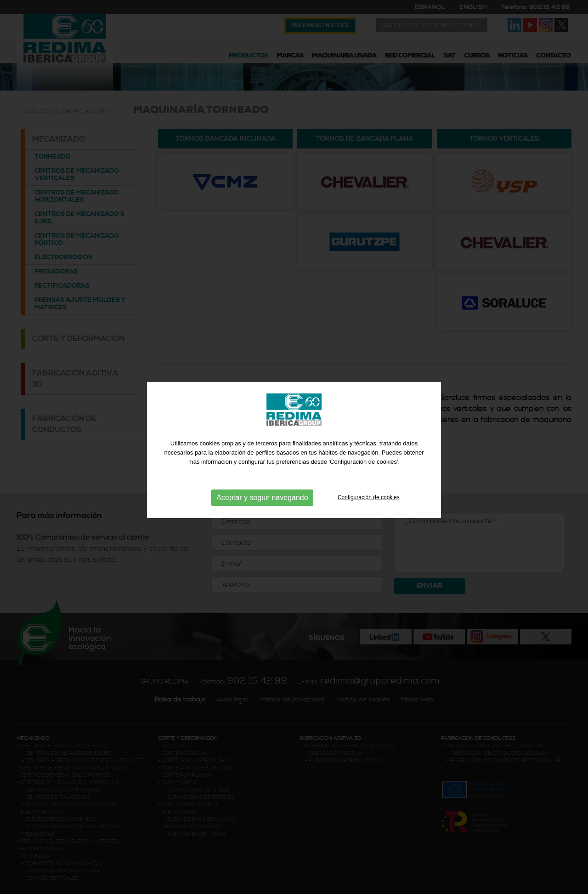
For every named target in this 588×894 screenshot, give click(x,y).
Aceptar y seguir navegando (262, 517)
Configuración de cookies (369, 517)
